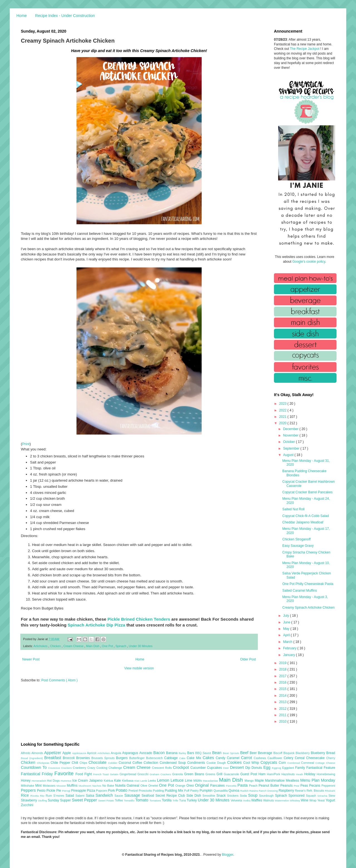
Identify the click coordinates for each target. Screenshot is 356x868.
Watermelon (282, 800)
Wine (305, 800)
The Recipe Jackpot (305, 49)
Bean (217, 753)
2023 (283, 404)
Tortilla (167, 800)
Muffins (73, 786)
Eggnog (277, 768)
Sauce (119, 796)
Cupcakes (215, 768)
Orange (181, 786)
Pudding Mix (174, 791)
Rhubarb (330, 791)
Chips (84, 763)
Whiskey (295, 800)
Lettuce (178, 780)
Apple (67, 753)
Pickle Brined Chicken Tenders (139, 619)
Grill (220, 774)
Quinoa (234, 791)
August (289, 455)
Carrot (247, 758)
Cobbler (113, 763)
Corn (283, 763)
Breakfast (54, 758)
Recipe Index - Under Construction (65, 16)
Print (26, 444)
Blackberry (303, 753)
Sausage (133, 795)
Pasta (243, 785)
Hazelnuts (289, 774)
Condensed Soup (173, 763)
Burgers (123, 758)
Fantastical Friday (38, 774)
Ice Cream (81, 781)
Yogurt (330, 800)
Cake (183, 758)
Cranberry (80, 768)
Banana (172, 753)
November (291, 435)
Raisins (254, 791)
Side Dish (194, 796)
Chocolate (98, 762)
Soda (244, 796)
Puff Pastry (192, 791)
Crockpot (182, 767)
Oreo (191, 786)
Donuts (257, 768)
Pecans (315, 786)
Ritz (43, 796)
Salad (70, 796)
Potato (122, 790)
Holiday (311, 774)
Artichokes (41, 646)
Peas (305, 786)
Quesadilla (221, 791)
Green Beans (195, 774)
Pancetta (232, 786)
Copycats (270, 762)
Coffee (138, 763)
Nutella (121, 786)
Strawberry (29, 800)
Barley (183, 753)
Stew (332, 796)
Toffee (119, 800)
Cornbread (294, 763)
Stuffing (43, 800)
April (287, 635)
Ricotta (35, 796)
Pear (297, 786)
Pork (112, 791)
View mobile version (139, 668)
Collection (152, 763)
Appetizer (53, 753)
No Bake (109, 786)
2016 (283, 682)
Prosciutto (146, 791)
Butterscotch (155, 758)
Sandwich (105, 795)
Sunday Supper (60, 800)
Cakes (209, 758)
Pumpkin (207, 791)
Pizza (91, 791)
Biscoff (278, 753)
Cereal (301, 758)
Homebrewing (326, 774)
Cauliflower (276, 758)
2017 (283, 676)
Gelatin (115, 774)
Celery (289, 758)
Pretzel (134, 791)
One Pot (108, 646)
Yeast (322, 800)
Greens (211, 774)
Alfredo (26, 753)
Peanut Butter (270, 786)
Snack (222, 796)
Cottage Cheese (325, 763)
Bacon (160, 753)
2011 (283, 715)
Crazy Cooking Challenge (105, 768)
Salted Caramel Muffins (300, 591)
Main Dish (93, 646)
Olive (144, 786)
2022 (283, 410)
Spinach (121, 646)
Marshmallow (275, 781)
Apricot (92, 753)
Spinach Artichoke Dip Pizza (96, 625)
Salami (81, 796)
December (291, 429)
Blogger (228, 855)
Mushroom (86, 786)
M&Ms (198, 781)
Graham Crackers (161, 774)
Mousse (62, 786)
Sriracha (323, 796)
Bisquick (290, 753)
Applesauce (80, 753)
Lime (189, 781)
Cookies (235, 762)
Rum (49, 796)
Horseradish (39, 781)
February (290, 648)
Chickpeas (44, 763)
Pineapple (79, 791)
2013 (283, 702)
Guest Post (249, 774)
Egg (268, 767)
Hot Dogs (54, 781)
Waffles (257, 800)
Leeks (153, 781)
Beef (245, 753)
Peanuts (287, 786)
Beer (254, 753)
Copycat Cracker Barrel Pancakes (307, 492)
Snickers (233, 796)
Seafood (149, 796)
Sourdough (267, 796)
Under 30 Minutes (141, 646)
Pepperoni (328, 786)
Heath (300, 774)
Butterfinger (138, 758)
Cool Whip (252, 763)
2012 (283, 709)
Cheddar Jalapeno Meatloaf (303, 522)
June (287, 622)
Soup (254, 795)
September (292, 448)
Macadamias (211, 781)
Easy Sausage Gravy (298, 546)
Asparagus (131, 753)
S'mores (60, 796)
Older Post (248, 659)
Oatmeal (133, 786)
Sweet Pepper (85, 800)
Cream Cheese (74, 646)
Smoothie (209, 796)
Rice (26, 795)
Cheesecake (316, 758)
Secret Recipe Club (171, 796)
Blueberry (318, 753)
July (287, 616)
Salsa (91, 796)
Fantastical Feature (321, 768)
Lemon (164, 780)
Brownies (84, 758)
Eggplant (289, 768)
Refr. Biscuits (316, 791)
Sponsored (297, 796)
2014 (283, 696)
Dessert (238, 767)
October (290, 442)
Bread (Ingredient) (33, 758)
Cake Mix (195, 758)
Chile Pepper (61, 763)
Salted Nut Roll (293, 509)
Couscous (55, 768)
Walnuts (269, 800)
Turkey (192, 800)
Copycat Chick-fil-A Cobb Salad (306, 516)
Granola (178, 774)
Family (301, 768)
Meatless (293, 781)
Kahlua (109, 781)
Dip (249, 768)
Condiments (197, 763)
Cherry (331, 758)
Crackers (67, 768)
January (290, 655)
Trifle (176, 800)
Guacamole (232, 774)
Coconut (125, 763)
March (288, 642)
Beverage (265, 753)
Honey (26, 781)
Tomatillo (129, 800)
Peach (254, 786)
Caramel (234, 758)
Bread (331, 753)
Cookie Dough (217, 763)
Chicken (56, 646)
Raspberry (287, 791)
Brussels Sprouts (104, 758)
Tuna (183, 800)
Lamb (144, 781)
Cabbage (172, 758)
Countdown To (34, 767)
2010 (283, 721)
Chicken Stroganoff (296, 539)
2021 (283, 417)
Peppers (29, 790)
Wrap (313, 800)
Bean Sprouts (231, 753)
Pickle (51, 791)
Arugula (116, 753)
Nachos (97, 786)
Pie (59, 791)
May (287, 629)
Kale (118, 781)
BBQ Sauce (204, 753)
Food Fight (84, 774)
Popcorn (102, 791)
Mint (39, 786)
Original (202, 785)
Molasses (50, 786)
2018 (283, 669)
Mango (250, 781)
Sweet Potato (107, 800)
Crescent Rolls (162, 768)
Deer (227, 768)
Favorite (65, 773)
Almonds (38, 753)
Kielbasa (128, 781)
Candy (221, 758)
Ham (263, 774)
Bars (191, 753)
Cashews (260, 758)
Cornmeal (308, 763)
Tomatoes (156, 800)
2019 (283, 663)
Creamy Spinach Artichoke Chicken (308, 608)
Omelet (154, 786)
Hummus (66, 781)
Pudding (159, 791)
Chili (76, 763)
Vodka (247, 800)
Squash (312, 796)
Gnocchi (144, 774)
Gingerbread (128, 774)
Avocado (146, 753)
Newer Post (31, 659)
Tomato (142, 800)
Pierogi (67, 791)
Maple (260, 781)
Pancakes (218, 786)
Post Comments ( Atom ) (59, 680)
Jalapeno (96, 781)
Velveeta (237, 800)
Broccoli (70, 758)
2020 (283, 423)
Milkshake (28, 786)
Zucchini (27, 805)
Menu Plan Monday (318, 780)
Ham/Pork (274, 774)
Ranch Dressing (269, 791)
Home (22, 16)
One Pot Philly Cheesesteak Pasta (308, 584)
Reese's (301, 791)
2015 (283, 689)
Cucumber (199, 768)
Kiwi (138, 781)
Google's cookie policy (309, 262)
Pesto (42, 791)
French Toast (102, 774)
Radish (245, 791)
